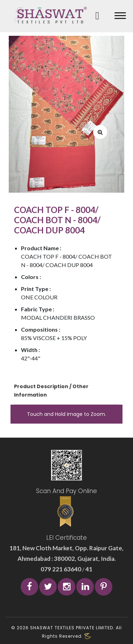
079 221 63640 (61, 569)
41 (88, 569)
